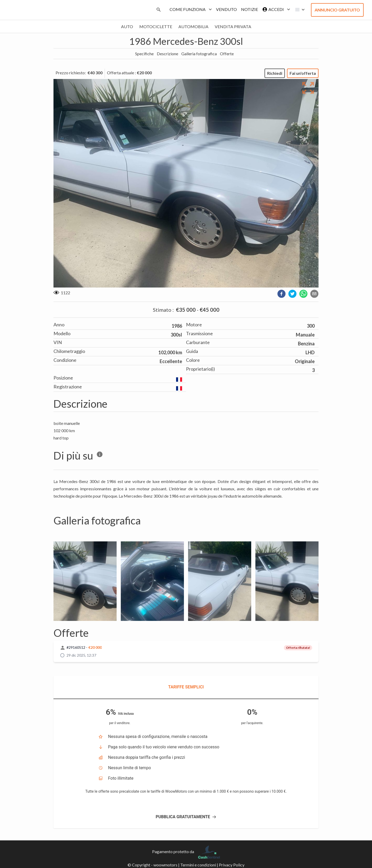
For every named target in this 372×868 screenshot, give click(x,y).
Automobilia (193, 26)
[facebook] (281, 294)
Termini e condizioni (198, 865)
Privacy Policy (232, 865)
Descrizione (167, 54)
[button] (298, 10)
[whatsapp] (303, 294)
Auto (127, 26)
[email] (314, 294)
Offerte (227, 54)
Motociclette (156, 26)
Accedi (275, 9)
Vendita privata (233, 26)
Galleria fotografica (199, 54)
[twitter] (292, 294)
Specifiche (144, 54)
